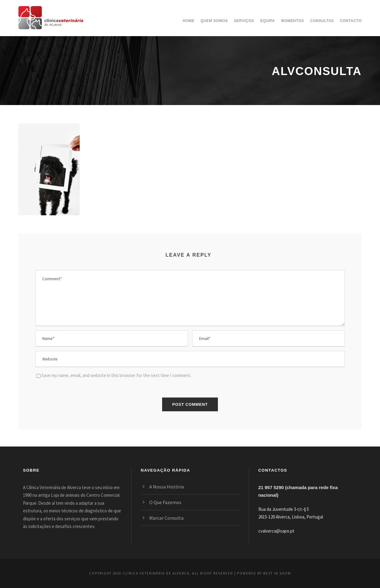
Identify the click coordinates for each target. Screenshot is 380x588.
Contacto (351, 21)
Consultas (322, 21)
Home (188, 21)
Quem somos (214, 21)
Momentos (292, 21)
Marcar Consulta (166, 518)
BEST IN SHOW (277, 573)
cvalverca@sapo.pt (276, 531)
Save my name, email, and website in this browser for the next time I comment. (116, 375)
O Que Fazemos (165, 502)
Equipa (268, 21)
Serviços (244, 21)
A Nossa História (167, 487)
